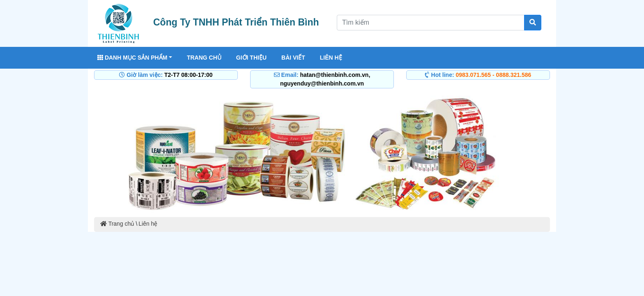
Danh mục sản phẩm (132, 58)
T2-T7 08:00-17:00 (189, 75)
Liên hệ (331, 58)
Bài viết (293, 58)
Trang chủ (204, 58)
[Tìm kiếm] (533, 23)
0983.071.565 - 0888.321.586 (494, 75)
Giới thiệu (251, 58)
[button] (128, 153)
